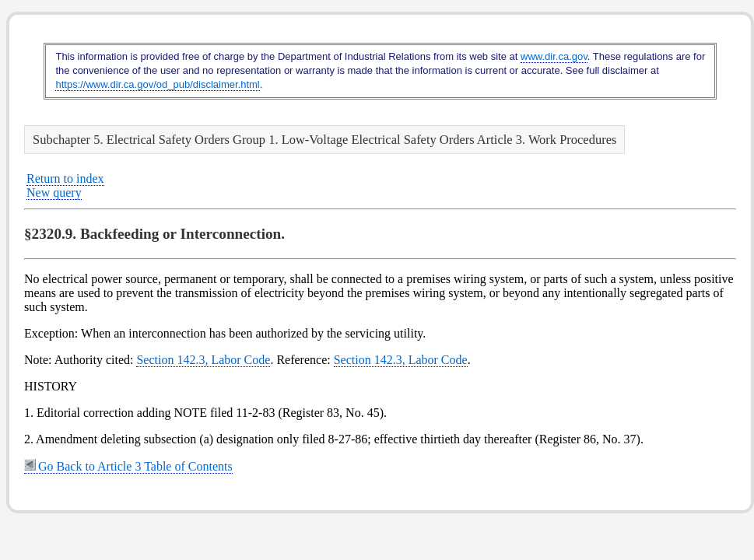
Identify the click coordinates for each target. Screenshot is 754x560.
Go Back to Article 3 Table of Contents (128, 466)
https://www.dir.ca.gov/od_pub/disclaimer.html (157, 84)
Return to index (65, 178)
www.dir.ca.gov (554, 56)
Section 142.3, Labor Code (203, 360)
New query (54, 192)
